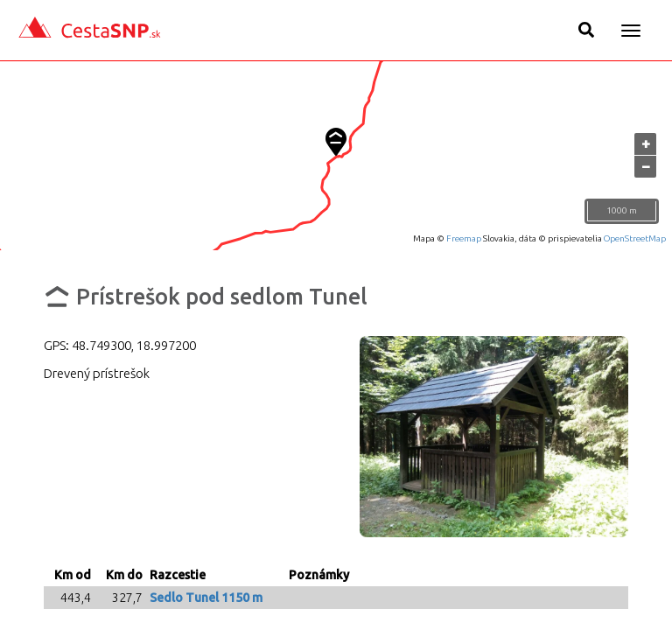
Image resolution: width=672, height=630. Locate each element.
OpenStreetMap (635, 238)
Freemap (464, 238)
